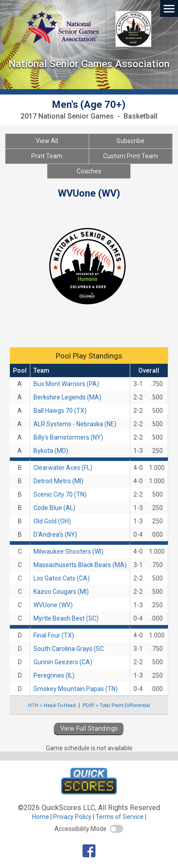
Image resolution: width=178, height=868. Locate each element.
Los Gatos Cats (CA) (62, 578)
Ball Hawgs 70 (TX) (60, 411)
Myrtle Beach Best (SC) (66, 618)
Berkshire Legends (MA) (67, 397)
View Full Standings (89, 728)
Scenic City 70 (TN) (60, 494)
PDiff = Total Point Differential (116, 705)
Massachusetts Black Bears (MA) (80, 565)
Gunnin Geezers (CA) (63, 662)
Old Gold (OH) (52, 521)
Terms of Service (120, 817)
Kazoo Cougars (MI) (61, 592)
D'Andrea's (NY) (55, 535)
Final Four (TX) (54, 635)
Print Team (47, 156)
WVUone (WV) (53, 605)
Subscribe (130, 141)
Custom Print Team (130, 156)
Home (41, 817)
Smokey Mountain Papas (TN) (76, 689)
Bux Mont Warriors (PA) (66, 384)
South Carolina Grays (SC (69, 649)
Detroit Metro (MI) (58, 481)
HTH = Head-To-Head (52, 705)
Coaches (89, 171)
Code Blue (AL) (54, 508)
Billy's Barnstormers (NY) (68, 437)
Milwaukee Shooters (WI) (68, 551)
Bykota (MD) (51, 451)
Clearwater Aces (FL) (63, 468)
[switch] (116, 829)
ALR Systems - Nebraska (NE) (75, 424)
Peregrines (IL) (54, 675)
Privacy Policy (72, 817)
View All (47, 141)
